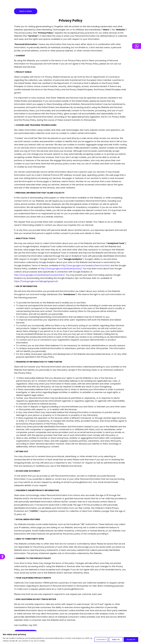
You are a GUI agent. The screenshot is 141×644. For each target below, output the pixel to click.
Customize (101, 639)
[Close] (140, 632)
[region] (70, 638)
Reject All (116, 639)
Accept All (131, 639)
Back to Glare (26, 11)
